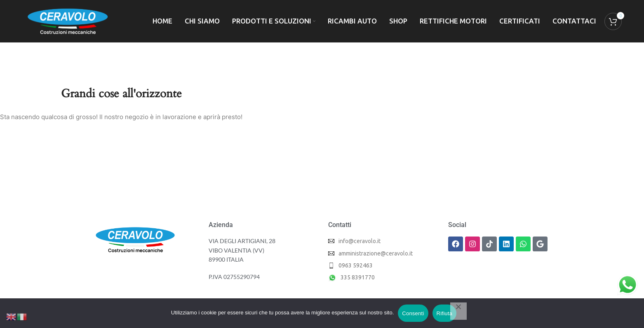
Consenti (413, 313)
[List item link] (382, 265)
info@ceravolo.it (360, 241)
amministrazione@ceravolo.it (376, 253)
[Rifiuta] (458, 311)
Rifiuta (445, 313)
